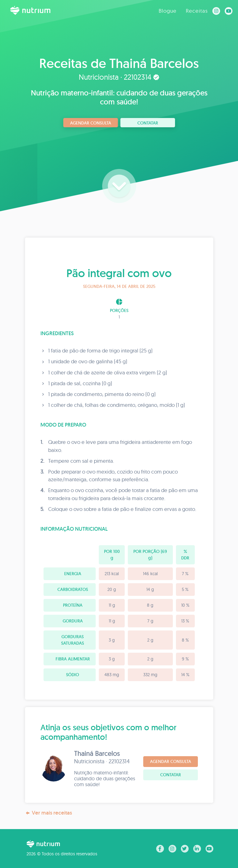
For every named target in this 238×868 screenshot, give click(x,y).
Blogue (168, 11)
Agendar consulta (91, 123)
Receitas (197, 11)
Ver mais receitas (48, 813)
